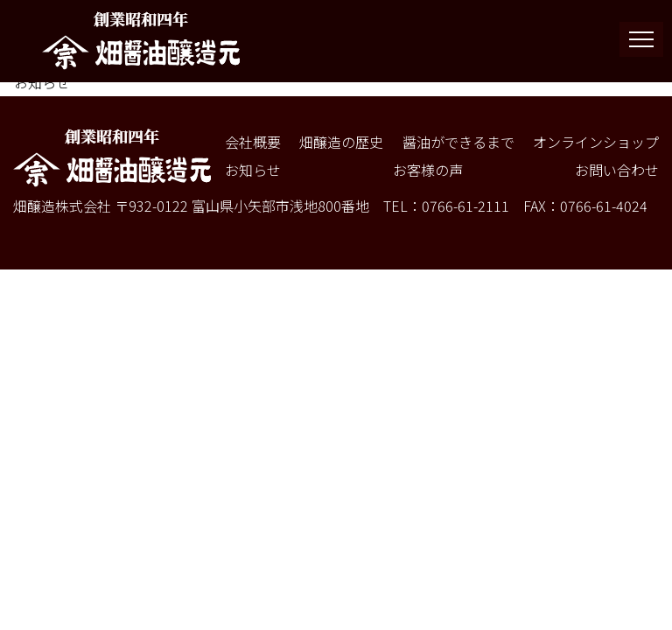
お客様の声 (428, 170)
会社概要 (253, 142)
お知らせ (253, 170)
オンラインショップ (596, 142)
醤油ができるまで (458, 142)
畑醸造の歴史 (341, 142)
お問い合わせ (617, 170)
